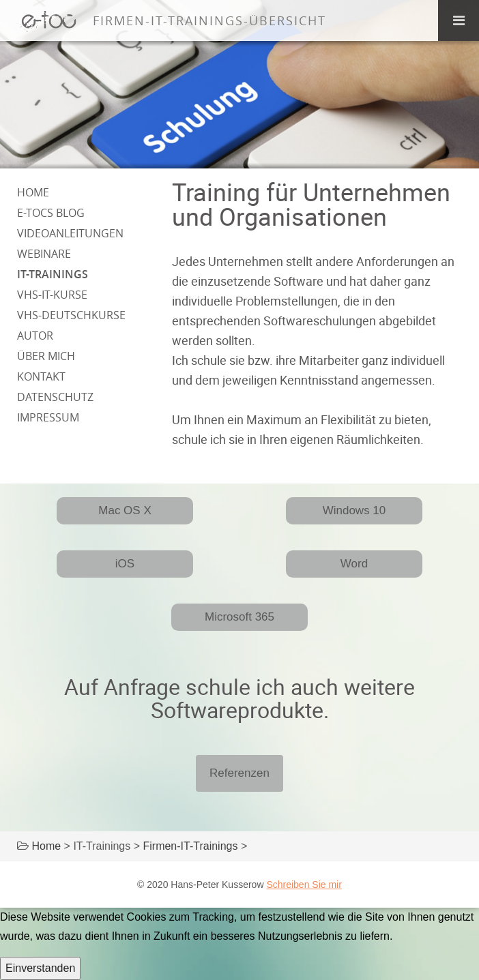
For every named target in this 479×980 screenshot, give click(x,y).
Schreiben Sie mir (304, 885)
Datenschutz (55, 397)
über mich (46, 356)
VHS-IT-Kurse (52, 295)
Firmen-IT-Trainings (190, 846)
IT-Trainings (53, 274)
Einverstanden (40, 968)
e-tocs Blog (51, 213)
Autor (35, 336)
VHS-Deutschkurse (71, 315)
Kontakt (41, 376)
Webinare (44, 254)
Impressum (48, 417)
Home (33, 192)
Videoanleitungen (70, 233)
